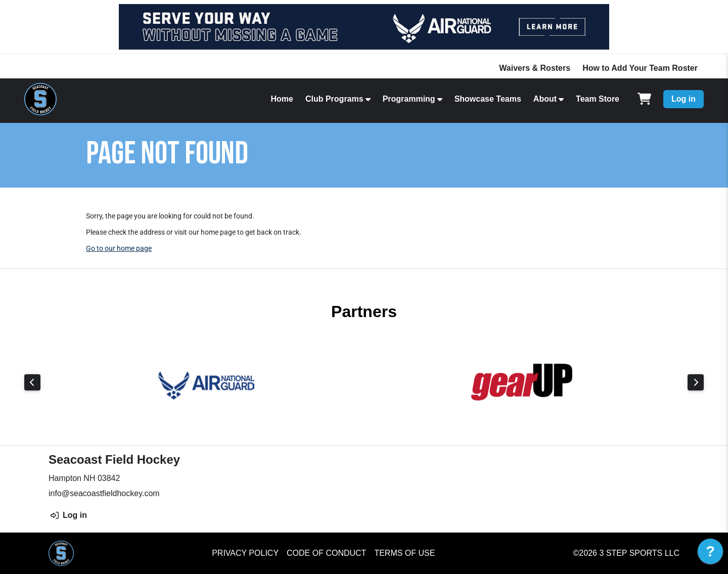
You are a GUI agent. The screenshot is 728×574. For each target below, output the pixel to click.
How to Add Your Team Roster (640, 68)
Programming (409, 99)
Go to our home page (119, 248)
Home (282, 99)
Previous (32, 382)
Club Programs (334, 99)
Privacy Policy (245, 553)
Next (696, 382)
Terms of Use (404, 553)
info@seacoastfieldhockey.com (104, 493)
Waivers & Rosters (535, 68)
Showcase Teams (488, 99)
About (545, 99)
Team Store (598, 99)
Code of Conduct (326, 553)
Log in (684, 99)
